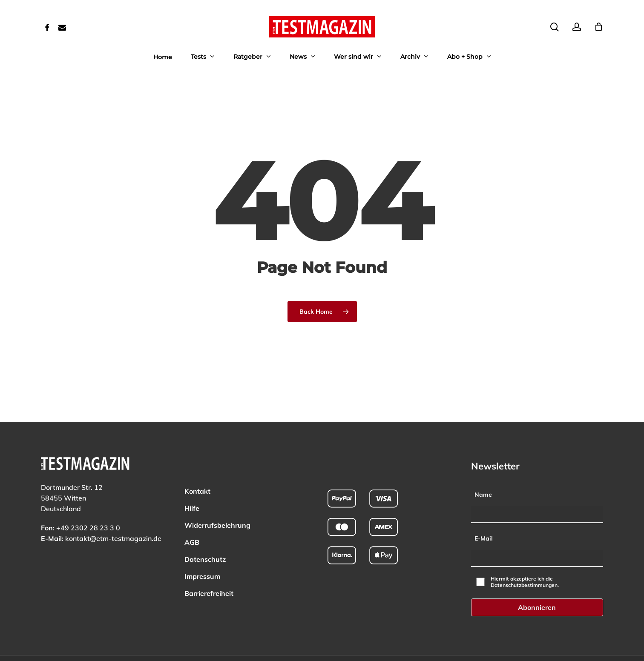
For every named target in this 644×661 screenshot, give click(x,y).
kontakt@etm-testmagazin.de (113, 516)
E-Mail (484, 516)
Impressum (202, 554)
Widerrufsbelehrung (217, 503)
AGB (192, 520)
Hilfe (192, 486)
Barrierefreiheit (209, 571)
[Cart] (598, 27)
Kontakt (197, 469)
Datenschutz (205, 537)
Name (483, 472)
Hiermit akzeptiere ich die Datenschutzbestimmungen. (525, 560)
